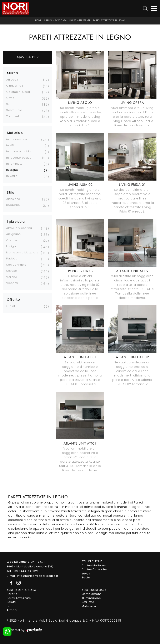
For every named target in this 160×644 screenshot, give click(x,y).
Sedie (86, 577)
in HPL (10, 145)
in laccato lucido (19, 151)
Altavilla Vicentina (19, 228)
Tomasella (14, 116)
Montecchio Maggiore (22, 252)
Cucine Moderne (94, 565)
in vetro (12, 176)
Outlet (11, 306)
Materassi (89, 606)
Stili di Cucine (92, 561)
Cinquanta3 (15, 86)
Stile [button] (11, 193)
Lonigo (11, 246)
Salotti (11, 602)
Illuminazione (91, 598)
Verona (12, 277)
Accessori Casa (94, 590)
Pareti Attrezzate (80, 20)
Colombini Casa (18, 92)
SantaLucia (14, 110)
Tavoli (86, 574)
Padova (12, 258)
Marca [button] (12, 73)
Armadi (12, 610)
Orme (10, 98)
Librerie (12, 594)
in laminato (14, 164)
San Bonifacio (16, 265)
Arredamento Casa (55, 20)
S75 (9, 104)
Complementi (92, 594)
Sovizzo (12, 271)
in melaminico (17, 139)
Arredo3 (12, 80)
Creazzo (12, 240)
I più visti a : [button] (17, 222)
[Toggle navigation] (154, 8)
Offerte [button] (13, 300)
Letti (10, 606)
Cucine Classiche (94, 569)
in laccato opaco (19, 158)
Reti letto (88, 602)
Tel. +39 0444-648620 (23, 571)
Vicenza (12, 283)
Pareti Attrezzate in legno (109, 20)
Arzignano (14, 234)
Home (38, 20)
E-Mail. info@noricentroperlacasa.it (32, 576)
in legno (12, 170)
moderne (13, 205)
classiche (13, 199)
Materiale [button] (15, 133)
